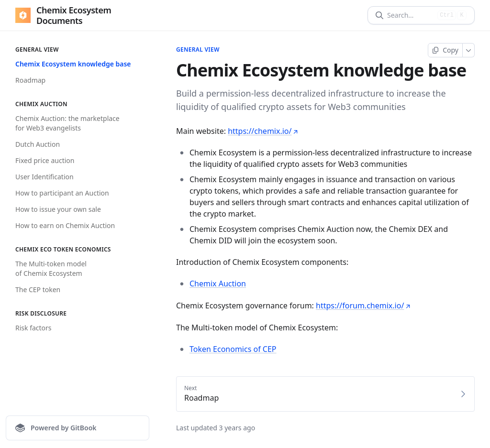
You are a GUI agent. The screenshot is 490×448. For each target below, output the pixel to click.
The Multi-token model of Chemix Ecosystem (51, 268)
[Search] (410, 15)
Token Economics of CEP (233, 349)
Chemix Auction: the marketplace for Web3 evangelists (67, 123)
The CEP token (38, 290)
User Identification (45, 177)
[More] (469, 50)
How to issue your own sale (58, 209)
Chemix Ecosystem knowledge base (73, 64)
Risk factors (33, 328)
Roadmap (30, 80)
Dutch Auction (38, 144)
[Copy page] (445, 50)
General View (198, 50)
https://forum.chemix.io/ (363, 306)
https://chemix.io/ (263, 131)
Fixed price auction (45, 160)
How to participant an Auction (62, 193)
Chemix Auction (218, 284)
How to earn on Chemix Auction (65, 225)
